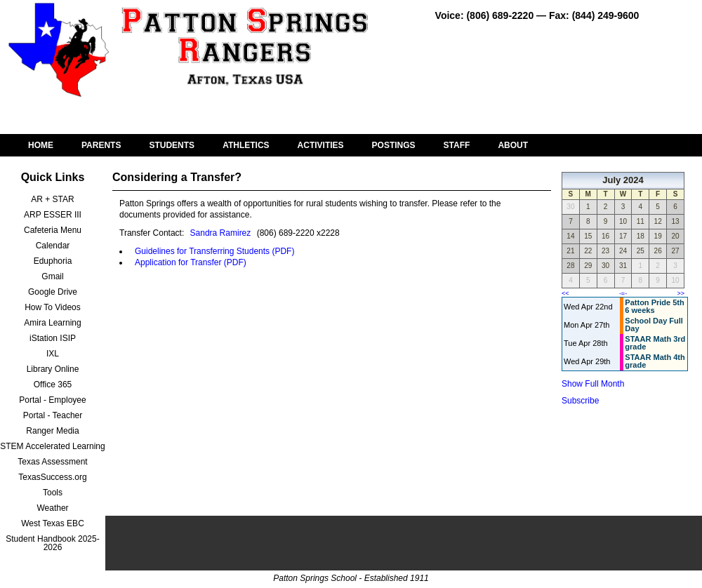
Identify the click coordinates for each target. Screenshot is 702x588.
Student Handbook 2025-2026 (52, 543)
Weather (52, 508)
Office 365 (53, 385)
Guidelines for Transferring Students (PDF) (214, 251)
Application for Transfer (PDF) (191, 262)
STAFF (457, 145)
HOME (41, 145)
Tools (53, 493)
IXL (53, 354)
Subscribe (580, 401)
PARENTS (101, 145)
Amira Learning (52, 323)
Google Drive (53, 292)
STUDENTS (172, 145)
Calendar (53, 246)
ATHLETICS (246, 145)
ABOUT (513, 145)
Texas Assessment (52, 462)
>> (681, 293)
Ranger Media (52, 431)
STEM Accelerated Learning (52, 446)
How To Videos (53, 307)
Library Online (53, 369)
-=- (623, 293)
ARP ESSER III (53, 215)
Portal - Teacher (53, 415)
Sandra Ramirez (221, 233)
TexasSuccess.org (52, 477)
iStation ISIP (53, 338)
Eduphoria (53, 261)
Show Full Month (593, 384)
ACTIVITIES (321, 145)
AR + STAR (52, 199)
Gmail (52, 276)
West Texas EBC (53, 523)
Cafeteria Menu (53, 230)
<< (565, 293)
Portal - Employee (52, 400)
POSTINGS (394, 145)
